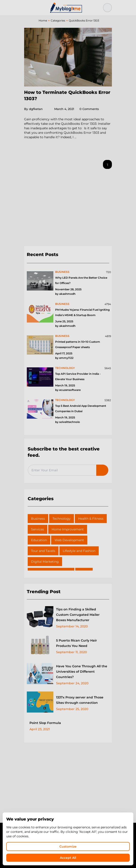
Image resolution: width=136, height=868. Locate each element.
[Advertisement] (68, 209)
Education (39, 540)
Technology (62, 519)
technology (65, 368)
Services (38, 529)
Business (38, 519)
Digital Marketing (45, 562)
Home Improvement (68, 529)
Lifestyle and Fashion (79, 551)
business (62, 272)
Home (43, 20)
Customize (68, 846)
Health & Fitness (91, 519)
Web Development (69, 540)
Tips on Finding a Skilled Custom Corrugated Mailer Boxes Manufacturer (78, 615)
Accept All (68, 858)
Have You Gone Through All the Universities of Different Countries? (82, 672)
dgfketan (33, 109)
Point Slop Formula (45, 723)
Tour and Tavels (43, 551)
